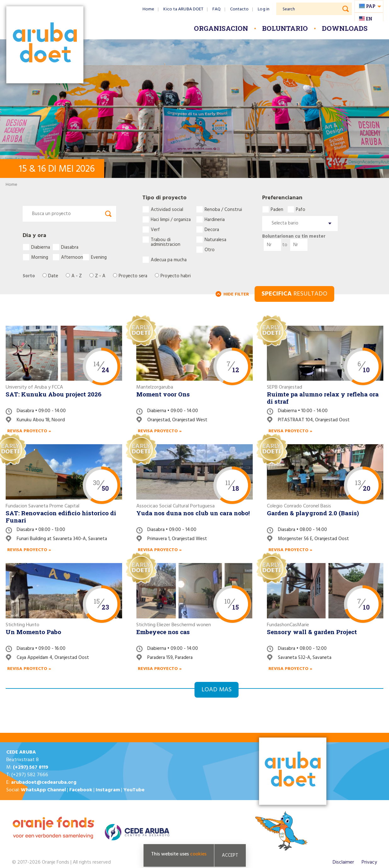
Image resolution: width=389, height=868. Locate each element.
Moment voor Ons (163, 394)
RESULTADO (294, 294)
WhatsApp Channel (43, 790)
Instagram (108, 790)
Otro (210, 250)
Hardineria (215, 219)
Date (53, 276)
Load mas (217, 690)
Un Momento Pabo (33, 632)
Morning (40, 257)
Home (148, 9)
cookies (198, 854)
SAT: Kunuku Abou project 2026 (54, 394)
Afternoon (72, 257)
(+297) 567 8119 (31, 767)
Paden (277, 209)
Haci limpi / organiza (171, 219)
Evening (99, 257)
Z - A (100, 276)
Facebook (81, 790)
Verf (155, 229)
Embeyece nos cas (163, 632)
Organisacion (221, 28)
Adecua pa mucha (169, 260)
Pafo (301, 209)
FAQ (217, 9)
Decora (212, 229)
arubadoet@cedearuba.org (44, 782)
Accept (230, 855)
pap (371, 6)
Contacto (240, 9)
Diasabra (70, 247)
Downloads (345, 28)
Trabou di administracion (166, 240)
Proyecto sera (133, 276)
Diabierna (41, 247)
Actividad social (167, 209)
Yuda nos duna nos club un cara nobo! (193, 513)
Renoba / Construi (223, 209)
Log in (264, 9)
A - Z (77, 276)
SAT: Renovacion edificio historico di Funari (61, 517)
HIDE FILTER (236, 294)
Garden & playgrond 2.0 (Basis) (313, 513)
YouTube (134, 790)
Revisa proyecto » (29, 431)
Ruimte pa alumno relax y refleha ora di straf (323, 398)
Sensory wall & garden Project (312, 632)
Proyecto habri (176, 276)
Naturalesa (215, 240)
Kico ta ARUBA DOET (183, 9)
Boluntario (285, 28)
